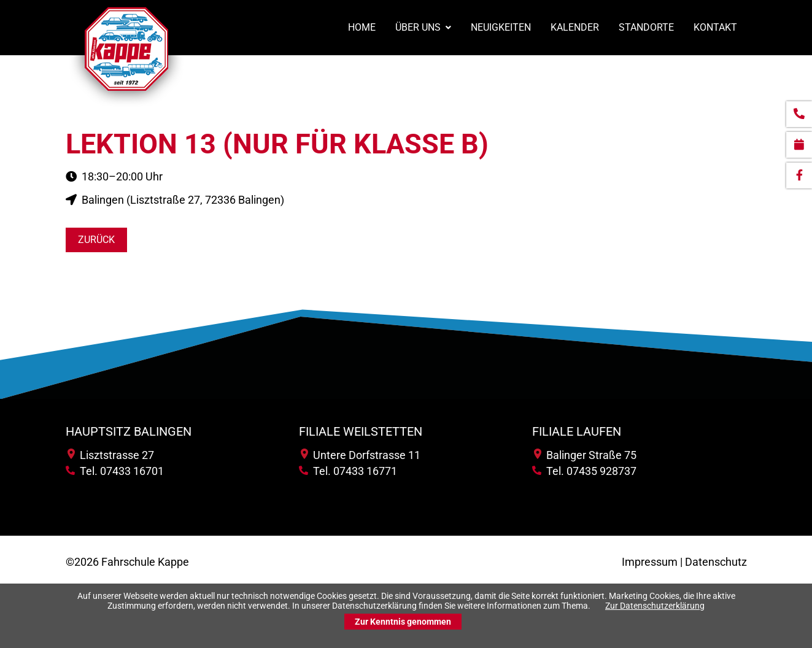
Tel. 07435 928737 (584, 471)
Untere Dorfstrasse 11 (361, 455)
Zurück (96, 240)
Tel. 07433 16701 (115, 471)
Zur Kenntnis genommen (403, 622)
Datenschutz (716, 562)
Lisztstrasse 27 (111, 455)
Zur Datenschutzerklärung (655, 606)
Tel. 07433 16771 (348, 471)
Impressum (650, 562)
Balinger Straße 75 (585, 455)
